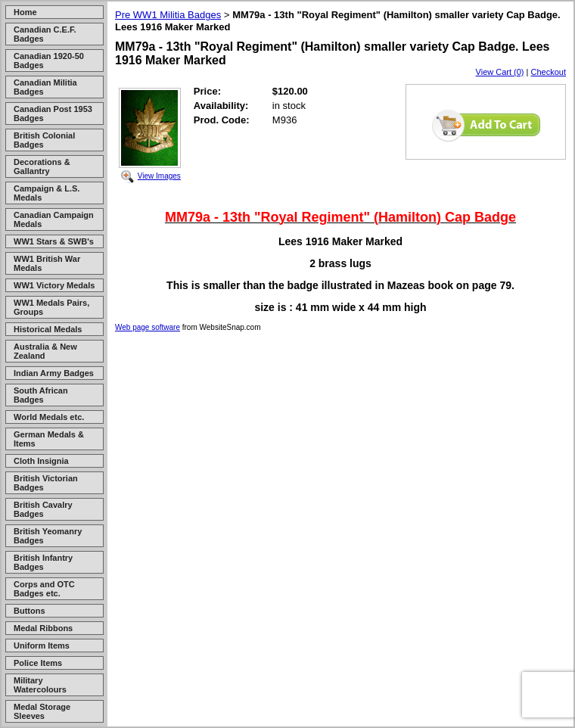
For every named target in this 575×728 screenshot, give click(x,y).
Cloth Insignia (41, 461)
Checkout (549, 72)
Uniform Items (42, 646)
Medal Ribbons (43, 628)
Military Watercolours (40, 685)
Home (25, 12)
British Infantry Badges (43, 562)
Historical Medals (48, 329)
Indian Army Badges (54, 373)
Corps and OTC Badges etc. (44, 589)
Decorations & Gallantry (42, 166)
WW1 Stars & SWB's (54, 241)
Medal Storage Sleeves (42, 711)
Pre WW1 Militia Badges (168, 15)
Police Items (38, 663)
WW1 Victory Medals (54, 285)
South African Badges (41, 395)
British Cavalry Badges (43, 509)
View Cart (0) (500, 72)
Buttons (30, 611)
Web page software (148, 327)
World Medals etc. (49, 417)
